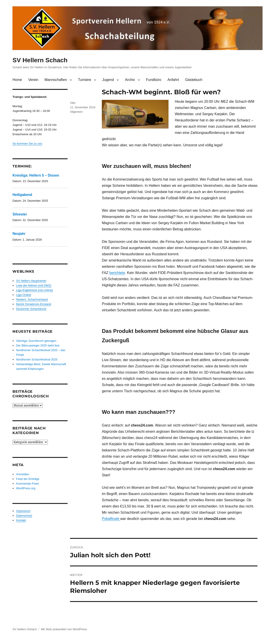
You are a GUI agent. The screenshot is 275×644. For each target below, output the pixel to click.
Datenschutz (24, 516)
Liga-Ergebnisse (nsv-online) (34, 290)
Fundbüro (154, 80)
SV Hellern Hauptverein (31, 281)
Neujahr (19, 234)
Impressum (23, 511)
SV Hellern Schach (40, 60)
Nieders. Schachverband (32, 299)
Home (17, 80)
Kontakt (21, 520)
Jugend (108, 80)
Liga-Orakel (23, 295)
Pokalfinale (111, 519)
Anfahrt (173, 80)
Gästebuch (194, 80)
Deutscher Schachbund (31, 309)
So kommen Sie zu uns (27, 144)
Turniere (85, 80)
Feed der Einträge (28, 479)
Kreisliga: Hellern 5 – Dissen (36, 175)
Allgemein (76, 112)
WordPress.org (26, 488)
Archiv (130, 80)
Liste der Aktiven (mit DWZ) (34, 285)
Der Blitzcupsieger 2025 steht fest (38, 345)
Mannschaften (56, 80)
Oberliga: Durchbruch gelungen (36, 341)
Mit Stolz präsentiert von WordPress (64, 629)
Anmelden (23, 474)
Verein (33, 80)
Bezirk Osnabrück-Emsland (34, 304)
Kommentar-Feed (27, 484)
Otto (73, 103)
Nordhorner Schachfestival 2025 (37, 359)
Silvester (20, 214)
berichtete (117, 273)
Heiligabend (22, 195)
